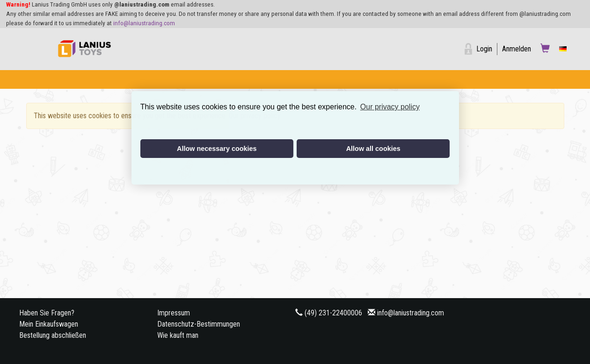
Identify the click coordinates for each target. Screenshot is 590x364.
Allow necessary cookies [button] (217, 149)
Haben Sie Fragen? (47, 313)
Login (484, 49)
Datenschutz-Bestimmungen (199, 324)
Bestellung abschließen (53, 335)
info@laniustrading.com (144, 23)
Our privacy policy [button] (390, 107)
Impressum (174, 313)
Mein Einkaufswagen (49, 324)
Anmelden (517, 49)
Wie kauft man (178, 335)
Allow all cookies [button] (373, 149)
